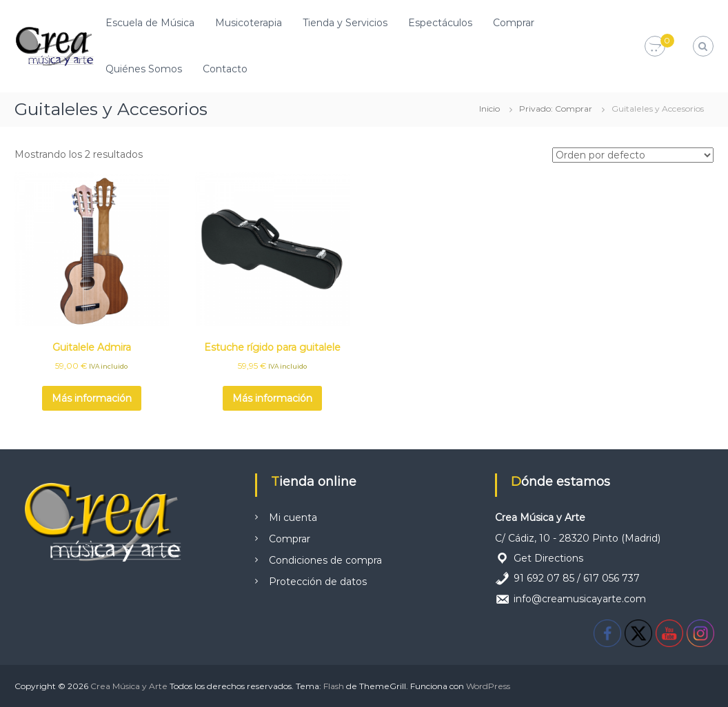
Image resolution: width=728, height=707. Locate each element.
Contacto (225, 69)
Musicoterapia (249, 23)
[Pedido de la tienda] (633, 155)
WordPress (488, 686)
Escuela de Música (150, 23)
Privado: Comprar (556, 109)
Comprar (514, 23)
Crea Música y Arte (129, 686)
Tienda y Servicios (345, 23)
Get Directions (548, 558)
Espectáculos (440, 23)
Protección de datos (318, 582)
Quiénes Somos (144, 69)
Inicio (489, 109)
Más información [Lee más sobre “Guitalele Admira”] (92, 398)
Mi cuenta (293, 518)
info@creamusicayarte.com (580, 599)
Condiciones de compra (325, 560)
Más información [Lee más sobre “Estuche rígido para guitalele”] (272, 398)
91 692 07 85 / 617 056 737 (577, 578)
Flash (334, 686)
